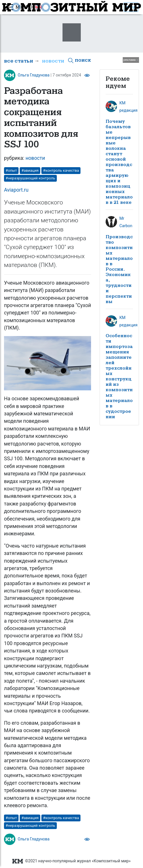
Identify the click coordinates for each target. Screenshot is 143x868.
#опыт (11, 170)
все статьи (19, 61)
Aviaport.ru (16, 190)
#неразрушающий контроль (31, 178)
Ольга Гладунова (34, 75)
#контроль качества (61, 170)
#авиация (30, 170)
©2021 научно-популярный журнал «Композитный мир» (71, 861)
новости (53, 61)
